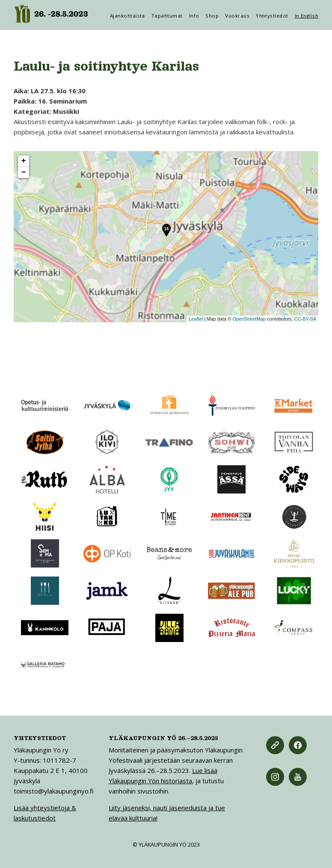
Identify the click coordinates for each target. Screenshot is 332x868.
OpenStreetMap (249, 319)
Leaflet (196, 319)
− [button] (24, 172)
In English (307, 16)
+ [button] (24, 161)
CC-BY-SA (305, 319)
